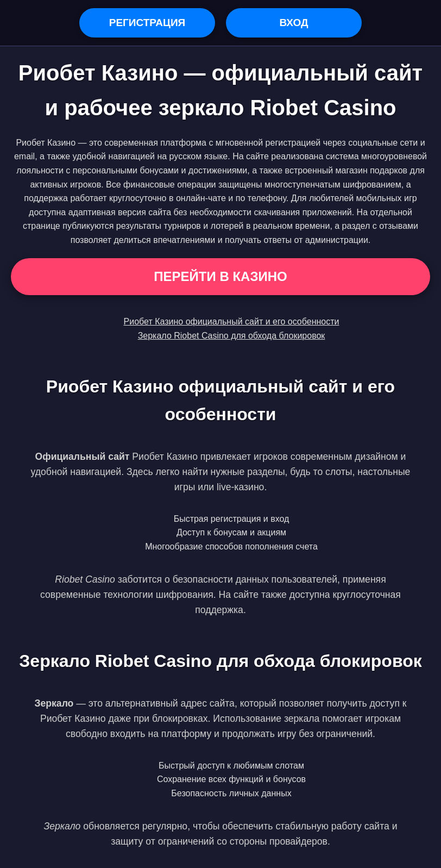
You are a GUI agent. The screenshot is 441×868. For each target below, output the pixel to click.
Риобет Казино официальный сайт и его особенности (232, 321)
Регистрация (147, 23)
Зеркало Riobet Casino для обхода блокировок (232, 336)
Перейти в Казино (220, 276)
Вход (294, 23)
